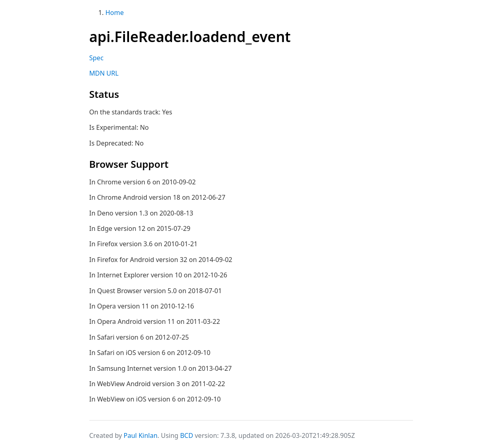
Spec (96, 58)
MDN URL (104, 73)
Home (115, 13)
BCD (186, 435)
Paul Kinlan (141, 435)
